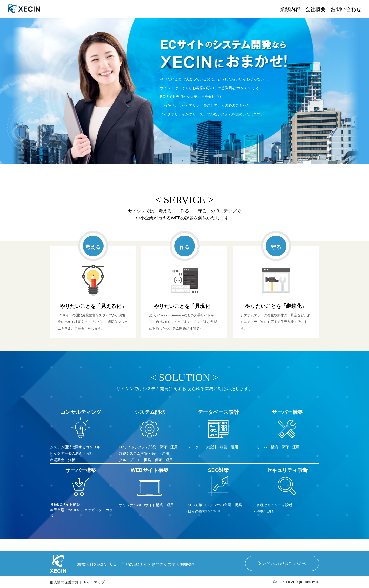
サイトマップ (94, 582)
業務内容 (290, 9)
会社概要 (315, 9)
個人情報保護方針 (64, 582)
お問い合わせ (346, 9)
